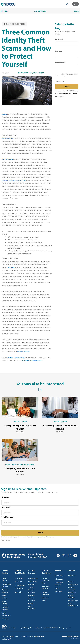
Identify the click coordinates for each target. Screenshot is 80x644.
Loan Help (18, 592)
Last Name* (59, 51)
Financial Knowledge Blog (16, 358)
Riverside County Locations (32, 598)
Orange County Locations (32, 606)
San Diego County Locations (32, 590)
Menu (76, 4)
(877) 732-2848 (73, 606)
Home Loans (19, 578)
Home (6, 24)
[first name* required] (67, 44)
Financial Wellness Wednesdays (31, 361)
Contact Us (72, 576)
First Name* (59, 39)
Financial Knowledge (17, 24)
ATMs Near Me (33, 578)
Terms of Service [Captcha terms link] (46, 537)
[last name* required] (67, 55)
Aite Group (11, 267)
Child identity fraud (8, 138)
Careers (57, 588)
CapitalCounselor (7, 159)
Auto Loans (19, 582)
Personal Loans (20, 585)
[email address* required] (67, 67)
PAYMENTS (5, 11)
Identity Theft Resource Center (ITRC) (14, 180)
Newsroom (59, 592)
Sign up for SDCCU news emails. (69, 75)
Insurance (5, 619)
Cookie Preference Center (36, 636)
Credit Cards (19, 589)
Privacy (24, 636)
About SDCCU (60, 576)
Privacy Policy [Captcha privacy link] (66, 94)
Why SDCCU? (59, 579)
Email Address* (60, 63)
